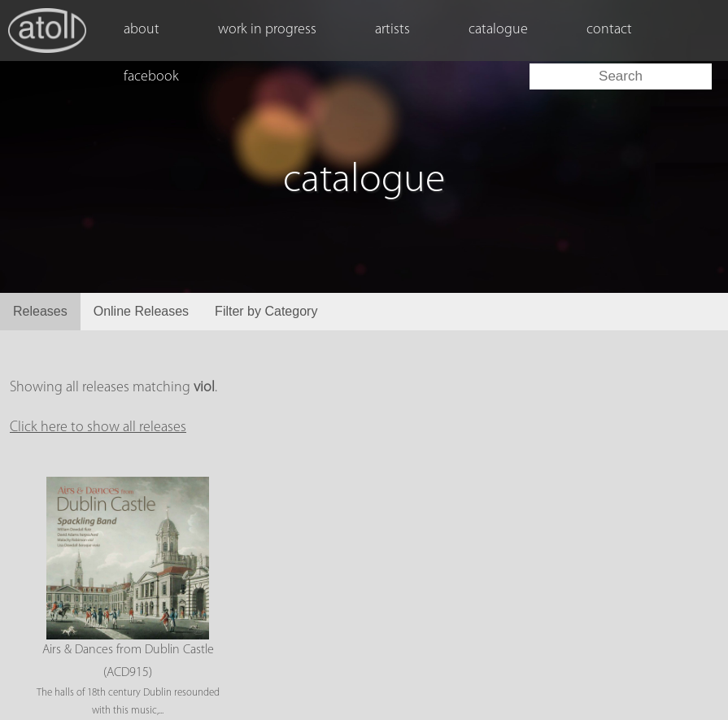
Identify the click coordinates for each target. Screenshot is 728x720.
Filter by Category (266, 311)
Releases (40, 311)
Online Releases (141, 311)
